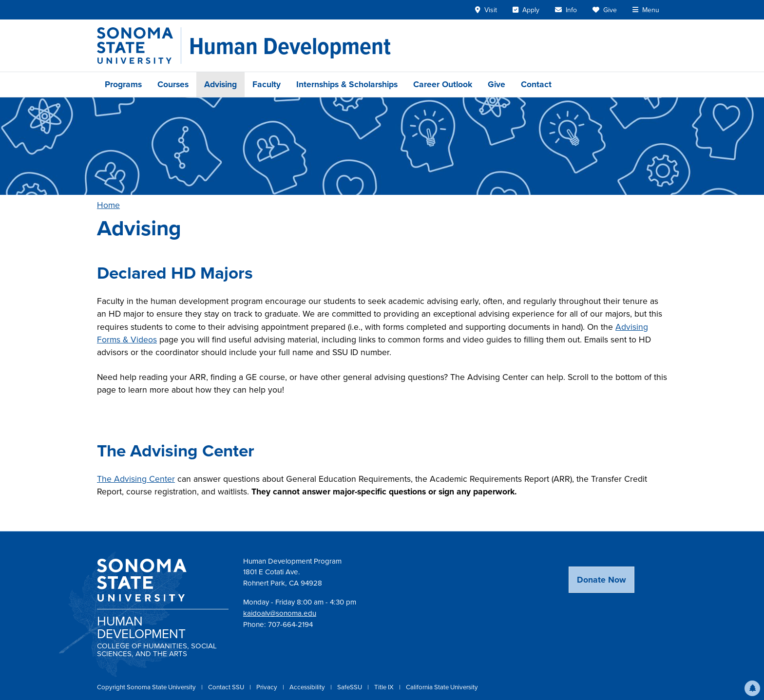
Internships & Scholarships (347, 84)
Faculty (267, 84)
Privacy (267, 687)
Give (497, 84)
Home (108, 205)
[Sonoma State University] (139, 46)
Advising (220, 84)
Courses (173, 84)
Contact (536, 84)
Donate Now (602, 580)
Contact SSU (227, 687)
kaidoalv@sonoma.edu (280, 613)
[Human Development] (290, 46)
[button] (752, 688)
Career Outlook (443, 84)
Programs (123, 84)
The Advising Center (136, 479)
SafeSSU (350, 687)
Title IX (385, 687)
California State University (442, 687)
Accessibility (308, 687)
